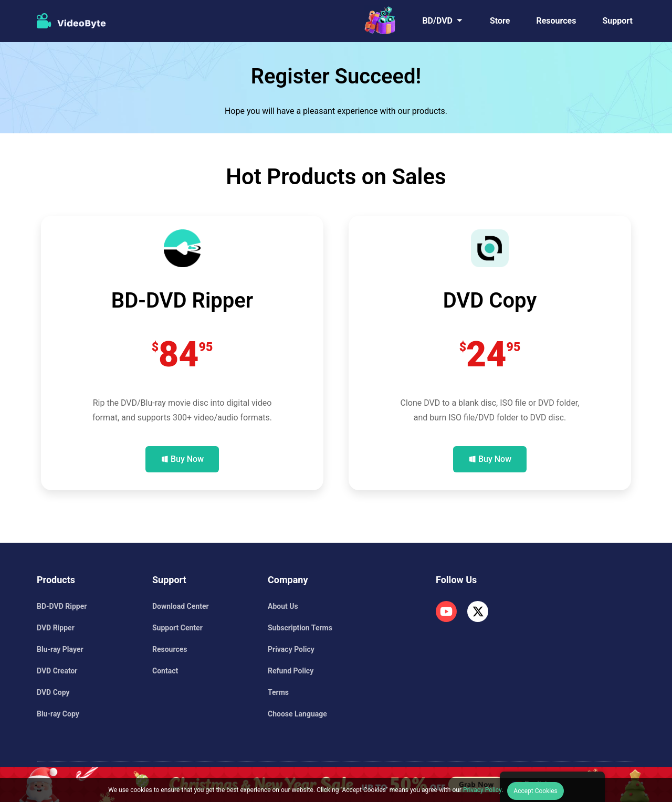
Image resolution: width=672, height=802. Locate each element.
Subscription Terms (300, 628)
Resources (556, 21)
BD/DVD (437, 21)
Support (617, 21)
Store (500, 21)
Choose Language (297, 714)
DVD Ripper (56, 628)
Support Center (177, 628)
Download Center (181, 606)
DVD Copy (53, 692)
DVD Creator (57, 671)
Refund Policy (291, 671)
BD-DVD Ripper (62, 606)
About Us (283, 606)
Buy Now (187, 459)
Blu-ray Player (60, 649)
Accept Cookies (535, 791)
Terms (278, 692)
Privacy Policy (291, 649)
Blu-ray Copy (58, 714)
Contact (165, 671)
